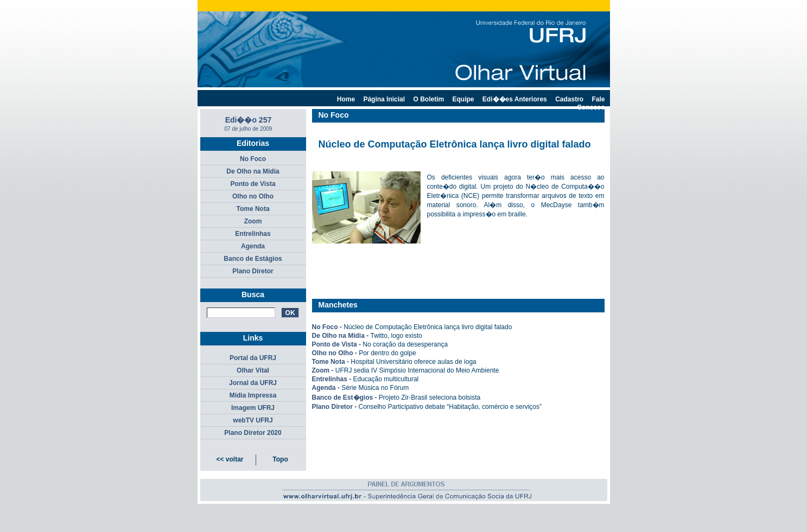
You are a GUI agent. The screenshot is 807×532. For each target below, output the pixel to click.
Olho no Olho (253, 196)
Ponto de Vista (253, 184)
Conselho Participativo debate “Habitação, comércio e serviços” (450, 407)
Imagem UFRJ (253, 408)
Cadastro (569, 99)
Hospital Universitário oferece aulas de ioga (413, 362)
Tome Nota (253, 209)
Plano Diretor (253, 271)
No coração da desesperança (405, 344)
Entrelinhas (253, 234)
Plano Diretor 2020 (253, 433)
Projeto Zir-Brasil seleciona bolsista (430, 398)
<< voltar (230, 459)
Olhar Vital (253, 370)
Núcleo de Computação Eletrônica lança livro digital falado (428, 327)
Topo (280, 459)
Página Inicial (384, 99)
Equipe (463, 99)
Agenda (253, 246)
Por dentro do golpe (387, 353)
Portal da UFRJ (253, 358)
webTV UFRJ (253, 420)
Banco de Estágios (253, 259)
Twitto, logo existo (396, 336)
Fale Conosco (591, 103)
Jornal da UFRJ (253, 383)
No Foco (253, 159)
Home (346, 99)
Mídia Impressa (253, 395)
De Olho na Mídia (253, 171)
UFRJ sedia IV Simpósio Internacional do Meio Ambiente (417, 370)
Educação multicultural (386, 379)
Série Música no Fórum (375, 388)
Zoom (253, 221)
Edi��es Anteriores (515, 99)
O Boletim (428, 99)
